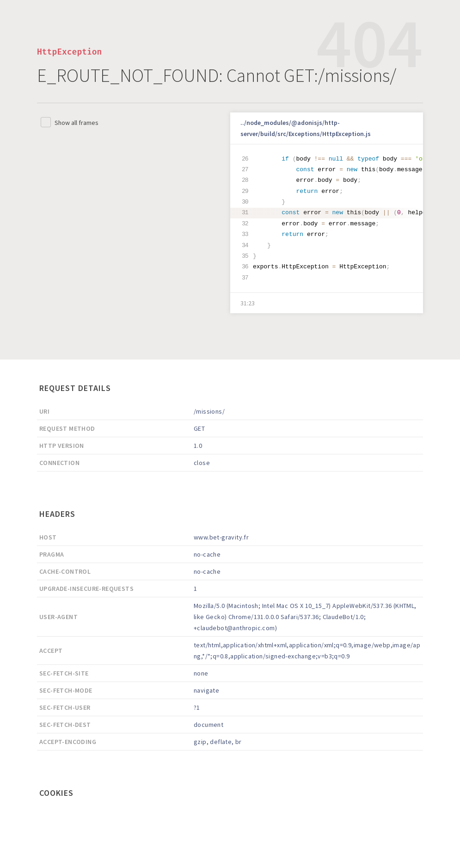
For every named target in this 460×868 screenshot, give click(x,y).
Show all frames (77, 123)
